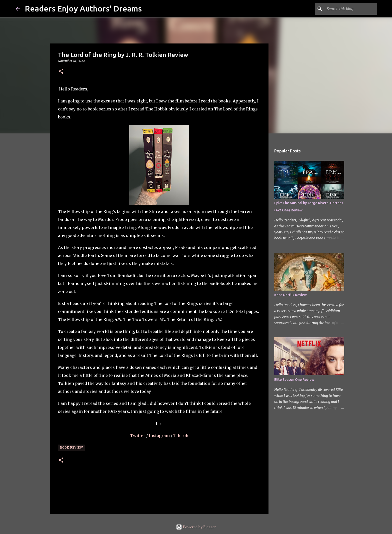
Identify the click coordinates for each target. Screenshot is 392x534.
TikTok (181, 436)
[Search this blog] (351, 9)
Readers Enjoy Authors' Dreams (83, 8)
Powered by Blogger (196, 527)
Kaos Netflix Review (290, 295)
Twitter (138, 436)
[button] (61, 72)
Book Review (71, 448)
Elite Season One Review (294, 380)
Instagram (160, 436)
